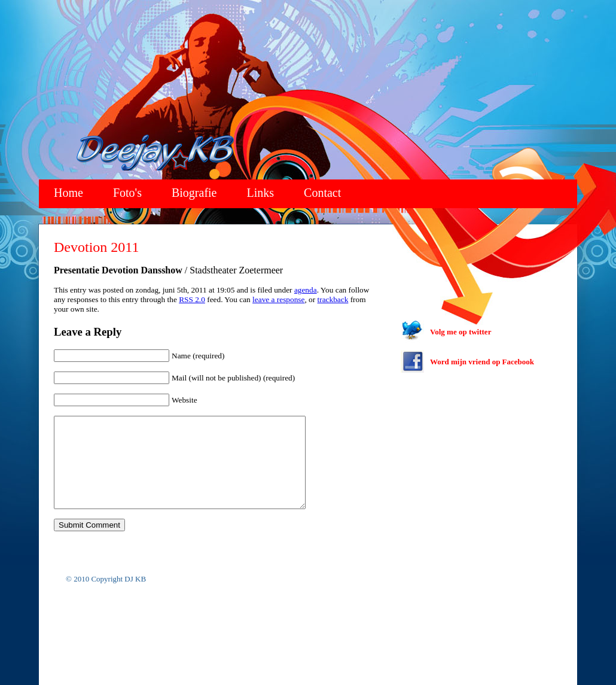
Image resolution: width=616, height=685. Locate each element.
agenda (306, 290)
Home (68, 193)
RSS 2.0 (192, 299)
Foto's (127, 193)
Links (261, 193)
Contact (322, 193)
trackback (333, 299)
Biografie (194, 193)
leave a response (278, 299)
